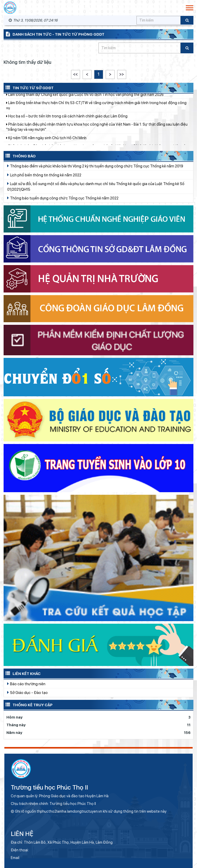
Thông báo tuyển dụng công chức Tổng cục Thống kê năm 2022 (63, 198)
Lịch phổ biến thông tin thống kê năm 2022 (44, 175)
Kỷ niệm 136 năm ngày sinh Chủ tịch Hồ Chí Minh (46, 143)
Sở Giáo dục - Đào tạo (27, 692)
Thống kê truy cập (28, 704)
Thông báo (20, 156)
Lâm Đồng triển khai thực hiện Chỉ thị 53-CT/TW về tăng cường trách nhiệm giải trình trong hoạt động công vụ (96, 110)
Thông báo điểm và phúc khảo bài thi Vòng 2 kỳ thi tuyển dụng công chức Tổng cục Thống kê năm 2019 (95, 166)
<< (75, 74)
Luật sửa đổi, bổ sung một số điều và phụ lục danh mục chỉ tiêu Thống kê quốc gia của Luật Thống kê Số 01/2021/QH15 (96, 186)
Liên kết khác (22, 673)
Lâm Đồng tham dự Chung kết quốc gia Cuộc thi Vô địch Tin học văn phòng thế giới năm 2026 (85, 99)
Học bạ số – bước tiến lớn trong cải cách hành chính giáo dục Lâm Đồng (67, 121)
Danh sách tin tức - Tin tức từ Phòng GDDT (54, 34)
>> (122, 74)
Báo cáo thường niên (26, 684)
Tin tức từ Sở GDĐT (29, 87)
